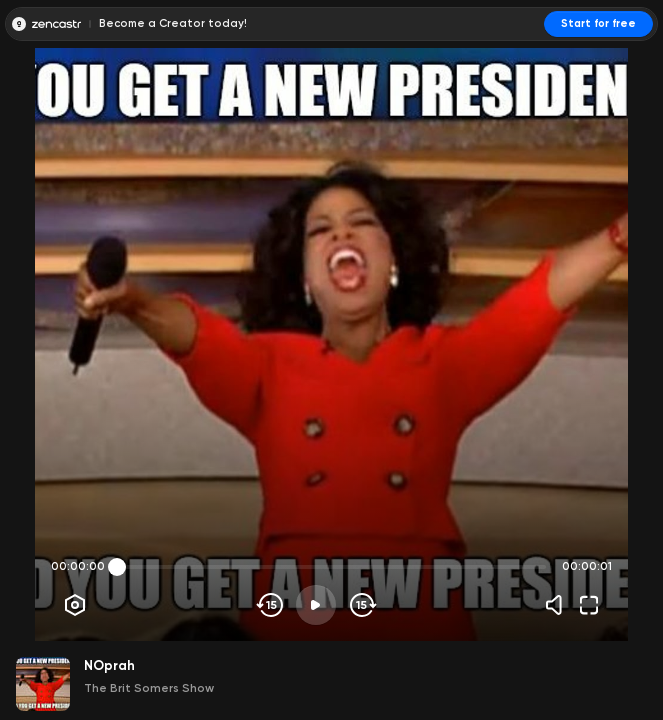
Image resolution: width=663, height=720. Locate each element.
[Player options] (75, 605)
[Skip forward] (361, 605)
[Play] (316, 605)
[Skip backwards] (270, 605)
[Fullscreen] (589, 605)
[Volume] (559, 605)
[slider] (117, 567)
